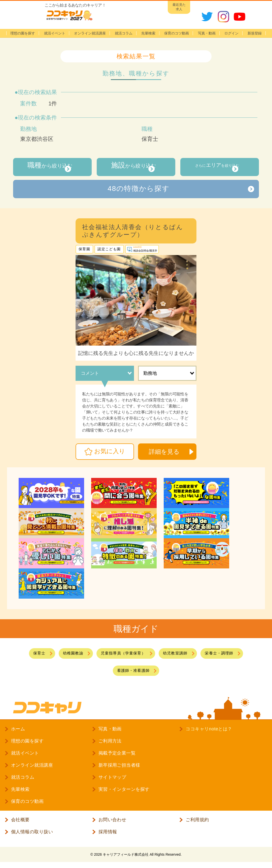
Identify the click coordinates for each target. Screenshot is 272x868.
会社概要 (20, 823)
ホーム (18, 733)
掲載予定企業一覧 (117, 757)
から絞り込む (47, 167)
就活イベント (55, 33)
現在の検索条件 (37, 118)
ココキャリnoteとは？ (209, 733)
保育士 (28, 654)
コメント (90, 374)
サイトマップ (112, 781)
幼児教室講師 (180, 654)
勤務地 (150, 374)
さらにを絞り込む (215, 167)
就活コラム (124, 33)
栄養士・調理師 (229, 654)
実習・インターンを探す (124, 793)
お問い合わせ (112, 823)
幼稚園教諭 (65, 654)
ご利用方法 (110, 745)
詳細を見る (164, 452)
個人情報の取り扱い (32, 836)
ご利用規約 (197, 823)
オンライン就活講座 (90, 33)
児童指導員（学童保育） (122, 654)
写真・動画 (207, 33)
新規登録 (255, 33)
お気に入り (110, 451)
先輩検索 (148, 33)
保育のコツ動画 (177, 33)
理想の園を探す (23, 33)
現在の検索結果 (37, 92)
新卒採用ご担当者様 (119, 769)
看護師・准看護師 (133, 673)
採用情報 (108, 836)
